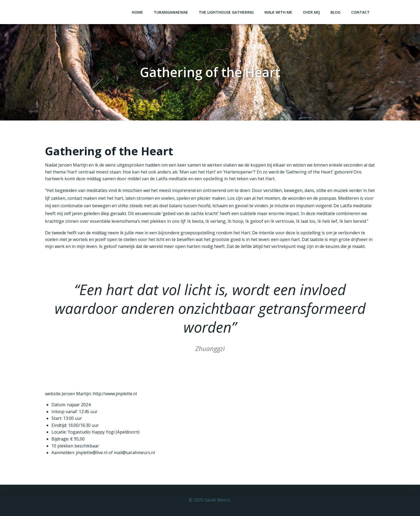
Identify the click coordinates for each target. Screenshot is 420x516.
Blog (335, 12)
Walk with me (278, 12)
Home (137, 12)
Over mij (311, 12)
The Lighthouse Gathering (226, 12)
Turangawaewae (171, 12)
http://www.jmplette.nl (115, 394)
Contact (360, 12)
